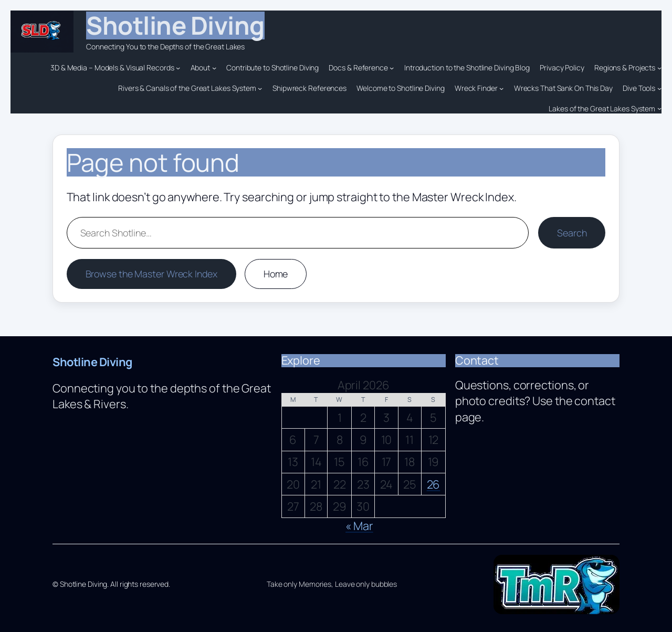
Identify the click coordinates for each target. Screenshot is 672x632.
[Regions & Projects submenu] (659, 68)
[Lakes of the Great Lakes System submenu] (659, 108)
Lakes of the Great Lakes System (602, 108)
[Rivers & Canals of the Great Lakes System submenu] (260, 88)
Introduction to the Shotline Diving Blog (467, 68)
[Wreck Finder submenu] (501, 88)
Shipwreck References (309, 88)
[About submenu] (214, 68)
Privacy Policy (562, 68)
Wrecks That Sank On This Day (563, 88)
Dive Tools (639, 88)
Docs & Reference (358, 68)
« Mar (359, 526)
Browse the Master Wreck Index (151, 274)
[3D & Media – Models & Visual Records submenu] (178, 68)
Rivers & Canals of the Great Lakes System (187, 88)
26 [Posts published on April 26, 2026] (434, 484)
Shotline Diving (175, 25)
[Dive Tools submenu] (659, 88)
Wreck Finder (476, 88)
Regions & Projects (625, 68)
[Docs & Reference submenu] (392, 68)
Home (276, 274)
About (201, 68)
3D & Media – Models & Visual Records (112, 68)
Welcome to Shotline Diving (400, 88)
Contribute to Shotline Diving (272, 68)
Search (572, 233)
